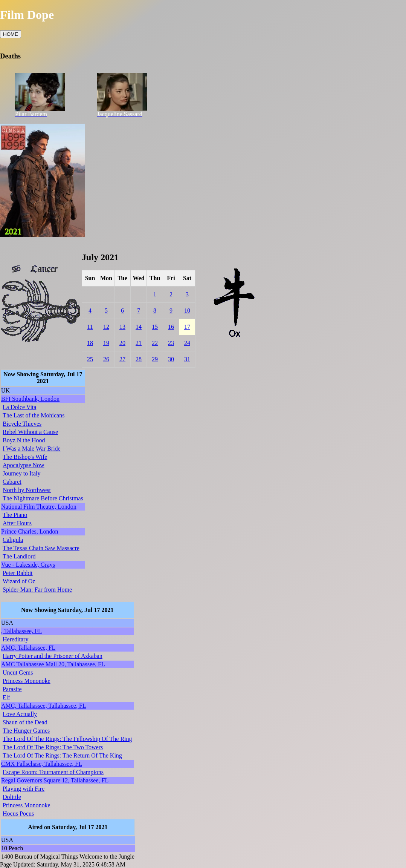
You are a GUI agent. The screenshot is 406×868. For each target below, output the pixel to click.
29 (155, 359)
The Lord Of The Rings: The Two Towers (53, 747)
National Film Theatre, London (39, 507)
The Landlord (19, 556)
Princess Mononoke (27, 681)
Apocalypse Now (24, 465)
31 (187, 359)
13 (122, 327)
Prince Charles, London (30, 531)
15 (155, 327)
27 (122, 359)
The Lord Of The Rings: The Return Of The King (62, 755)
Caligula (13, 540)
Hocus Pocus (18, 814)
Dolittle (12, 797)
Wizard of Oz (19, 581)
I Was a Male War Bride (32, 449)
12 (106, 327)
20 (122, 343)
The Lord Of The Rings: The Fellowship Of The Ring (67, 739)
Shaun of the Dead (25, 722)
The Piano (15, 515)
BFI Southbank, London (30, 399)
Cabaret (12, 482)
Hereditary (15, 639)
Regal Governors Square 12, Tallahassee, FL (55, 780)
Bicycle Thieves (22, 424)
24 (187, 343)
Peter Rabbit (18, 573)
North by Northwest (27, 490)
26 (106, 359)
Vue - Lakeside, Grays (28, 565)
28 (139, 359)
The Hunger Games (26, 731)
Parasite (12, 689)
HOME (11, 34)
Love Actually (20, 714)
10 (187, 311)
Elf (6, 697)
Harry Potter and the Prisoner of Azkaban (53, 656)
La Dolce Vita (19, 407)
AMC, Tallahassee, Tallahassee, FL (44, 706)
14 (139, 327)
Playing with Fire (24, 789)
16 (171, 327)
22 (155, 343)
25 (90, 359)
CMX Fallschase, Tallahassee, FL (42, 764)
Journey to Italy (21, 473)
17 (187, 327)
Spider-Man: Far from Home (37, 590)
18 (90, 343)
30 (171, 359)
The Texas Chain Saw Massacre (41, 548)
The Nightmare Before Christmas (43, 498)
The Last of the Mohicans (34, 415)
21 (139, 343)
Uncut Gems (18, 672)
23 (171, 343)
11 (90, 327)
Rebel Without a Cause (30, 432)
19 (106, 343)
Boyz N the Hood (24, 440)
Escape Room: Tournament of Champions (53, 772)
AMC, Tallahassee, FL (28, 648)
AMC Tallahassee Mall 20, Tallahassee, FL (53, 664)
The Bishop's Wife (25, 457)
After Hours (17, 523)
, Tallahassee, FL (21, 631)
